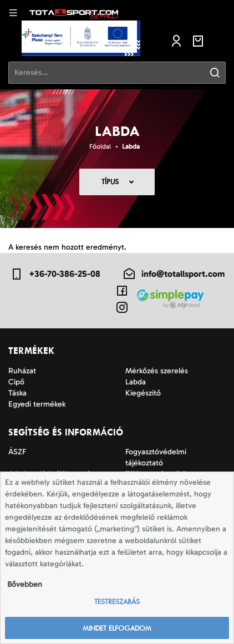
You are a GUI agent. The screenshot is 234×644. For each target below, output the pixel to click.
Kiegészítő (143, 393)
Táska (17, 393)
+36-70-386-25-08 (55, 274)
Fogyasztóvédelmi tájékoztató (156, 457)
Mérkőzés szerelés (157, 371)
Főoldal (100, 146)
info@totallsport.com (174, 274)
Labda (131, 146)
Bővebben (25, 584)
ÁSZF (17, 452)
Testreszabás (117, 602)
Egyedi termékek (37, 404)
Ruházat (22, 371)
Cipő (16, 382)
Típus (110, 182)
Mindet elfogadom (117, 628)
